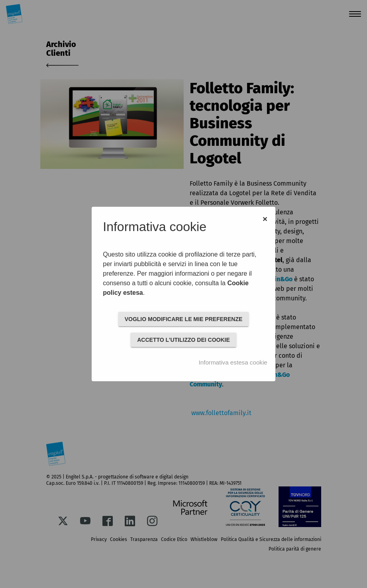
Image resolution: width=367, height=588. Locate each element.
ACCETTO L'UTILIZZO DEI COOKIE (183, 340)
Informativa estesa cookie (233, 362)
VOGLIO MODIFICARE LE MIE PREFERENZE (184, 319)
